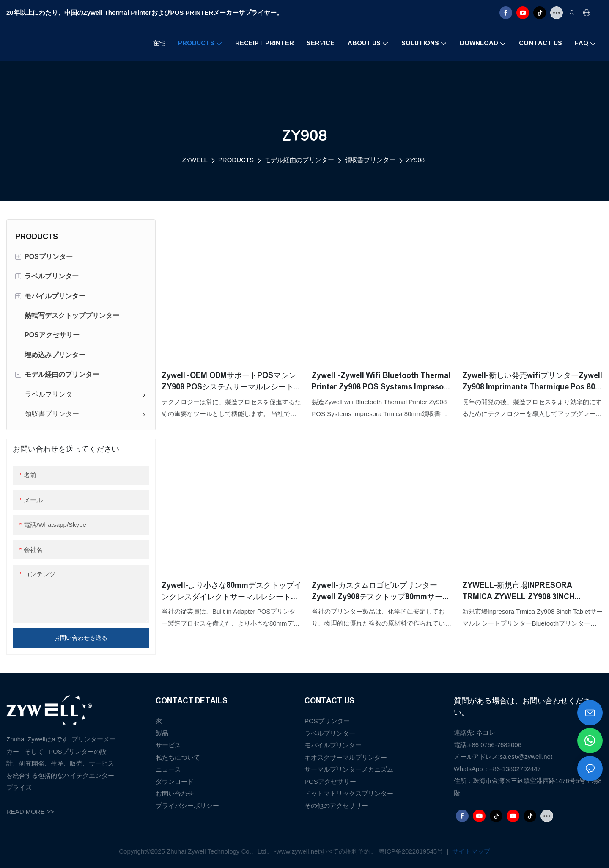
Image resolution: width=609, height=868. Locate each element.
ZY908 (415, 160)
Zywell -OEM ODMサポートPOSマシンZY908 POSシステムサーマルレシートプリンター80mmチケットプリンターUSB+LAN (232, 382)
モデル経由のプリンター (299, 160)
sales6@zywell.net (526, 756)
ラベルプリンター (330, 733)
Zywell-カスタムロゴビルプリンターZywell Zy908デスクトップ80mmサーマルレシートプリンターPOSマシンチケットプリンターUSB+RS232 (381, 592)
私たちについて (178, 757)
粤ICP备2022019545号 (412, 851)
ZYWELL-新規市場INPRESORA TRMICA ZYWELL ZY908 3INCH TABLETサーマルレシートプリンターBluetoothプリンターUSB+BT (527, 592)
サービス (168, 745)
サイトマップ (470, 851)
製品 (162, 733)
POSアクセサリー (330, 781)
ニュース (168, 769)
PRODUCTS (236, 160)
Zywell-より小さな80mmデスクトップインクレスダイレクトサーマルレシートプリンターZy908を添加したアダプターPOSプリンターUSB (232, 592)
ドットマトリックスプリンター (349, 793)
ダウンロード (175, 781)
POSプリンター (327, 721)
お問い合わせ (175, 793)
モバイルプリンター (333, 745)
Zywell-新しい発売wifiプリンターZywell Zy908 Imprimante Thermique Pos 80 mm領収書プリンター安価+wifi (532, 382)
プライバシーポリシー (187, 806)
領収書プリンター (370, 160)
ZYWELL (195, 160)
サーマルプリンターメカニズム (349, 769)
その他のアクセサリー (336, 806)
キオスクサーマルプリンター (346, 757)
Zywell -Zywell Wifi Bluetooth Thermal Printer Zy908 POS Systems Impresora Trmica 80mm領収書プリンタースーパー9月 (381, 382)
